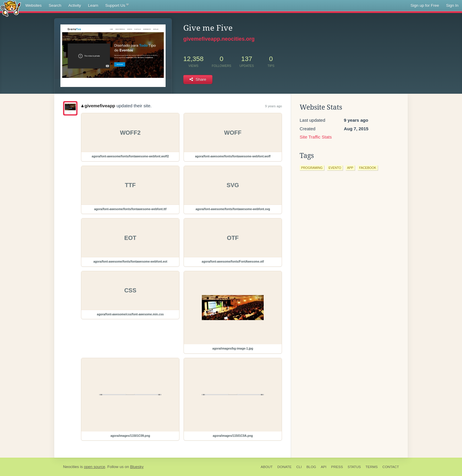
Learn (93, 5)
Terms (372, 467)
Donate (284, 467)
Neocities (71, 467)
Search (55, 5)
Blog (311, 467)
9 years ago (274, 106)
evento (335, 168)
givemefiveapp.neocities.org (219, 39)
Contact (391, 467)
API (324, 467)
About (267, 467)
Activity (75, 5)
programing (312, 168)
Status (354, 467)
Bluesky (137, 467)
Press (337, 467)
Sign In (452, 5)
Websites (33, 5)
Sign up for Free (425, 5)
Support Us (117, 6)
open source (95, 467)
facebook (368, 168)
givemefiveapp (98, 106)
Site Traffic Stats (316, 137)
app (350, 168)
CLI (299, 467)
